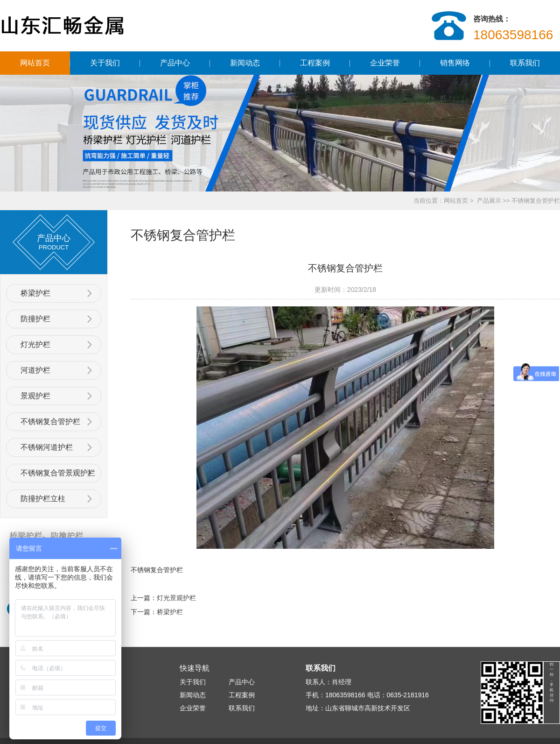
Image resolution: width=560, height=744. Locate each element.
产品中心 (175, 63)
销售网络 (455, 63)
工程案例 (315, 63)
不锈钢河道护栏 (47, 447)
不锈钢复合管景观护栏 (58, 473)
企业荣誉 (385, 63)
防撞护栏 (35, 319)
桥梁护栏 (35, 293)
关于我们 (105, 63)
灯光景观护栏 (176, 598)
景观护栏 (35, 396)
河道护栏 (35, 370)
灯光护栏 (35, 344)
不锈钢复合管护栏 (50, 422)
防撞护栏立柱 (43, 499)
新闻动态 (245, 63)
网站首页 (35, 63)
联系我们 (525, 63)
